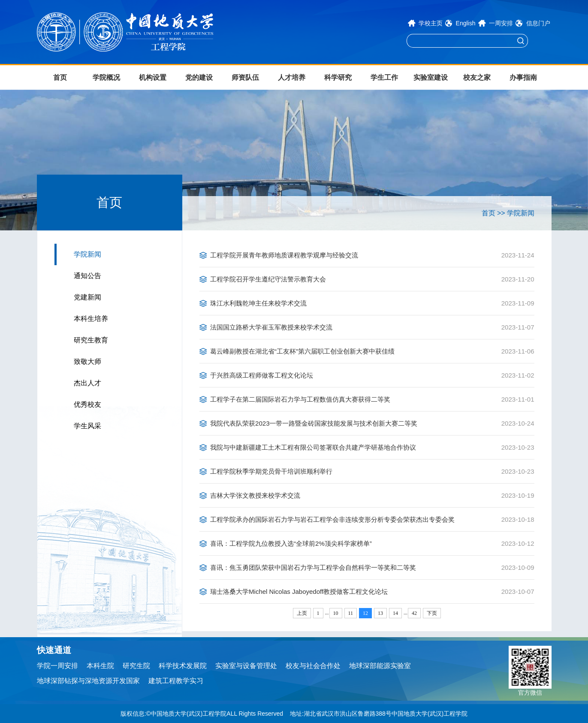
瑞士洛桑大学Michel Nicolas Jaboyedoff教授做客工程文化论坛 (299, 591)
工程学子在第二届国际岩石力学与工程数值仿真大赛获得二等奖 (300, 399)
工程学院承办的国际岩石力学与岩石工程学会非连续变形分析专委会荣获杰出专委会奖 (332, 519)
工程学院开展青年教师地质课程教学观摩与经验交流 (284, 255)
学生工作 (384, 77)
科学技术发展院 (183, 666)
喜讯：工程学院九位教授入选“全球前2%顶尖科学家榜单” (291, 543)
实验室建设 (431, 77)
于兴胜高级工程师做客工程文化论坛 (262, 375)
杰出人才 (87, 383)
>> (501, 213)
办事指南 (523, 77)
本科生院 (100, 666)
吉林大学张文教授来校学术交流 (255, 495)
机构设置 (153, 77)
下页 (432, 613)
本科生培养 (91, 319)
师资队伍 (245, 77)
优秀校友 (87, 404)
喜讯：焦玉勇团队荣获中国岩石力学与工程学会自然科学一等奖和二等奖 (313, 567)
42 (414, 613)
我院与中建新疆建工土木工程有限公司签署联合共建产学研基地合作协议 (313, 447)
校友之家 (477, 77)
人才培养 (292, 77)
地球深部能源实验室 (380, 666)
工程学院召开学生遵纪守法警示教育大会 (268, 279)
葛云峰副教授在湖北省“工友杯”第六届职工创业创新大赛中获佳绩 (302, 351)
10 (336, 613)
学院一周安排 (57, 666)
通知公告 (87, 276)
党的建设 (199, 77)
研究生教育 (91, 340)
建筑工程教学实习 (176, 681)
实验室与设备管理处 (246, 666)
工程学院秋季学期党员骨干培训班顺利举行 (271, 471)
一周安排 (501, 23)
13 (380, 613)
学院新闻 (87, 254)
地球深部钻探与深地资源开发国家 (88, 681)
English (466, 23)
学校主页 (431, 23)
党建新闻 (87, 297)
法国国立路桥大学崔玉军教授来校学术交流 (271, 327)
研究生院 (136, 666)
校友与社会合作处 (313, 666)
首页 (60, 77)
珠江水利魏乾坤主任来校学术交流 (258, 303)
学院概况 (106, 77)
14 (395, 613)
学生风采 (87, 426)
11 (351, 613)
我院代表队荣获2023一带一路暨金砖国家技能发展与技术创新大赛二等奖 (314, 423)
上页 (302, 613)
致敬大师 (87, 361)
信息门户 (538, 23)
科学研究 (338, 77)
